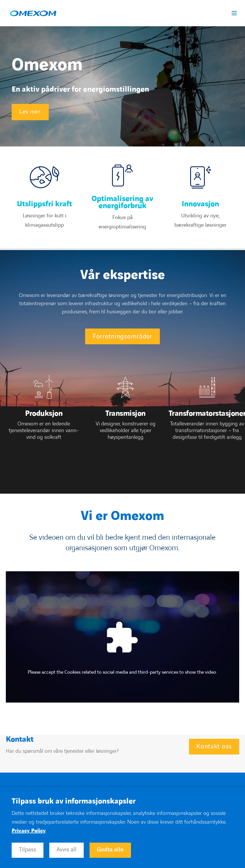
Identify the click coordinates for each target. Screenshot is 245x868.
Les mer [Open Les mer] (30, 112)
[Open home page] (33, 13)
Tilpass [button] (28, 850)
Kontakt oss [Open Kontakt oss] (214, 746)
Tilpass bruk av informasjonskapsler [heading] (74, 801)
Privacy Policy (29, 831)
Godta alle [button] (110, 850)
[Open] (44, 415)
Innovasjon (200, 204)
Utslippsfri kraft (44, 204)
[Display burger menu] (235, 13)
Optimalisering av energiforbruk (122, 202)
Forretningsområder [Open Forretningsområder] (123, 337)
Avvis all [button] (66, 850)
